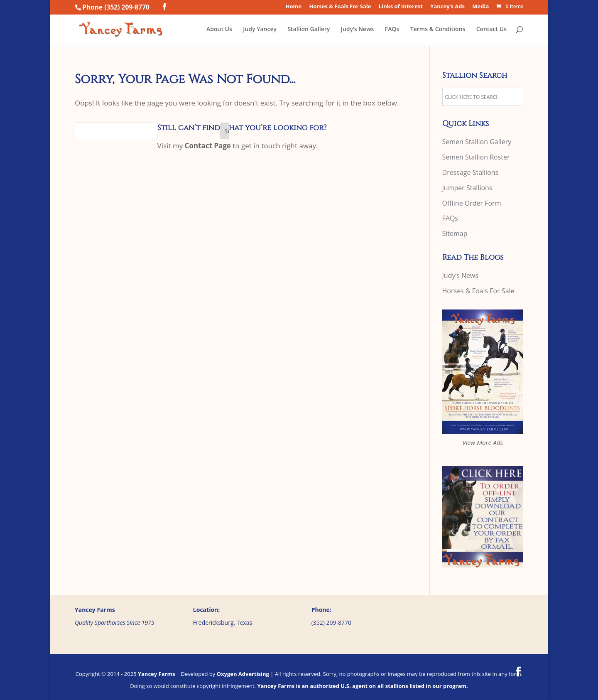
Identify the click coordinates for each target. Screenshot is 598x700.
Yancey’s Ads (447, 7)
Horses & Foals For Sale (340, 7)
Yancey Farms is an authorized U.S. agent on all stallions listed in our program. (362, 686)
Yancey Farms (157, 674)
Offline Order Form (472, 203)
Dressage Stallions (471, 172)
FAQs (392, 29)
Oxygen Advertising (243, 674)
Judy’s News (358, 29)
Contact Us (491, 29)
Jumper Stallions (467, 188)
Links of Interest (401, 7)
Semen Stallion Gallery (477, 142)
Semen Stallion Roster (476, 157)
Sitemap (455, 233)
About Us (219, 29)
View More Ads (483, 442)
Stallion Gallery (309, 29)
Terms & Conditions (438, 29)
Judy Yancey (260, 29)
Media (480, 7)
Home (294, 7)
